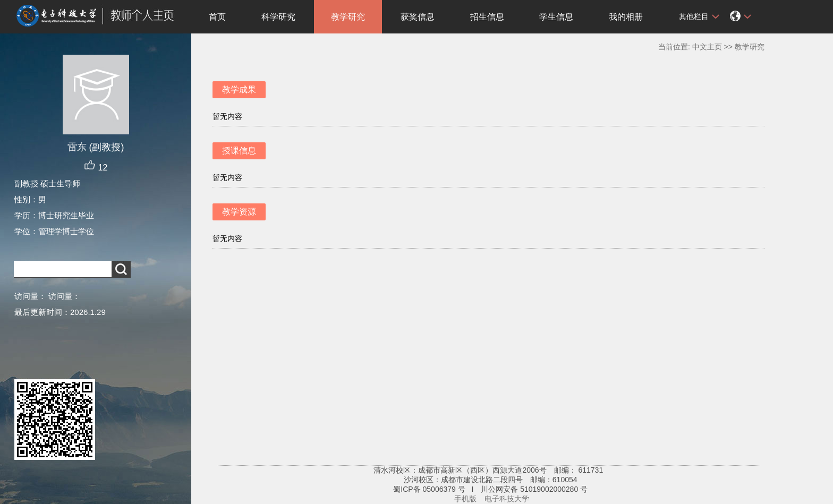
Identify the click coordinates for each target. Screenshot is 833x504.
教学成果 (239, 89)
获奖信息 (418, 17)
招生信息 (487, 17)
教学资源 (239, 212)
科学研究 (278, 17)
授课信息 (239, 151)
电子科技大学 (507, 499)
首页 (217, 17)
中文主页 (707, 47)
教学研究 (348, 17)
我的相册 (626, 17)
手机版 (465, 499)
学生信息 (556, 17)
